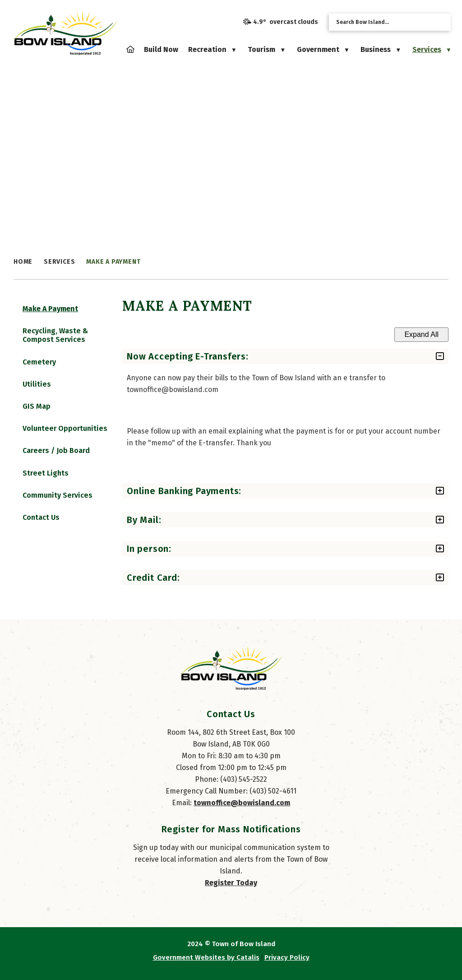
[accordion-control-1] (429, 356)
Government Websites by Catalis (206, 966)
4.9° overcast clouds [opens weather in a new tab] (286, 22)
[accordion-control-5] (429, 578)
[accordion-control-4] (429, 549)
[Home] (130, 49)
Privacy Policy (287, 966)
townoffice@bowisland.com (242, 812)
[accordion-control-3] (429, 520)
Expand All (412, 334)
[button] (441, 22)
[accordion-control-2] (429, 491)
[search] (383, 22)
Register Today (231, 892)
